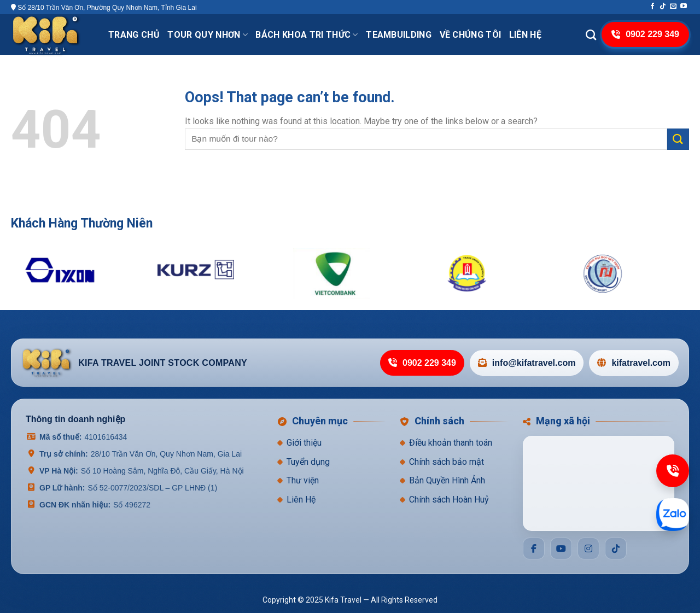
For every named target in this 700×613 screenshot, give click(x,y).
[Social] (534, 548)
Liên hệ (525, 35)
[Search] (591, 35)
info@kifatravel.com (527, 363)
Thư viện (303, 480)
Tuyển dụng (308, 462)
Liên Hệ (301, 500)
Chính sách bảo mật (447, 462)
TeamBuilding (399, 35)
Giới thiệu (304, 443)
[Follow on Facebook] (652, 7)
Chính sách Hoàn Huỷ (449, 500)
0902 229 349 (422, 363)
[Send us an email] (673, 7)
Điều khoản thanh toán (451, 443)
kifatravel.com (634, 363)
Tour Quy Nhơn (208, 35)
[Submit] (678, 139)
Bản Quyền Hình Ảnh (447, 480)
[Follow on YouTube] (684, 7)
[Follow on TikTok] (663, 7)
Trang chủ (134, 35)
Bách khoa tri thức (307, 35)
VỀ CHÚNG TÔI (471, 35)
